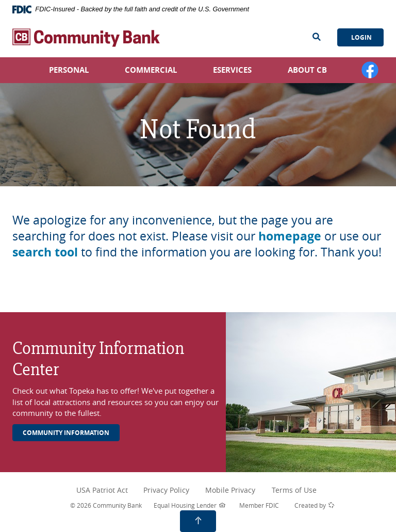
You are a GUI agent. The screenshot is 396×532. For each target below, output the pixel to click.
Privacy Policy (170, 490)
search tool (45, 252)
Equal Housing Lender (189, 506)
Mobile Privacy (230, 490)
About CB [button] (307, 70)
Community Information (66, 433)
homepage (290, 236)
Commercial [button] (151, 70)
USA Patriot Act (105, 490)
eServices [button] (232, 70)
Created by (315, 506)
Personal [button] (69, 70)
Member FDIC (259, 505)
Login (361, 37)
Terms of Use (294, 490)
